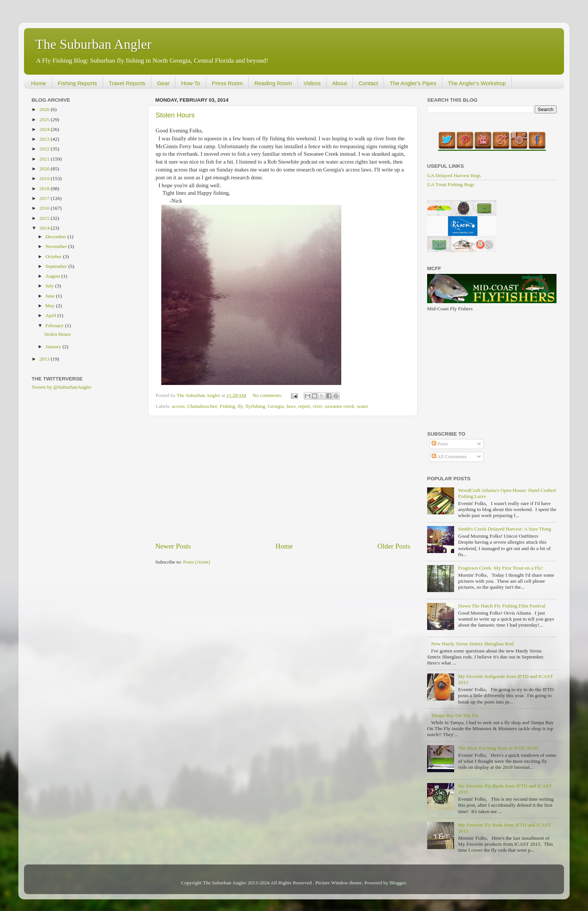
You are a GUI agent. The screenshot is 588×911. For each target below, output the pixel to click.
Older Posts (394, 546)
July (50, 286)
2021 (45, 159)
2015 (45, 218)
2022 (45, 149)
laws (291, 406)
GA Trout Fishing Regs (451, 184)
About (340, 83)
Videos (312, 83)
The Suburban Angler (93, 44)
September (57, 266)
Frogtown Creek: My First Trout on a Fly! (500, 568)
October (54, 256)
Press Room (227, 83)
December (56, 237)
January (54, 347)
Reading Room (273, 83)
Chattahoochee (202, 406)
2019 (45, 178)
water (363, 406)
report (304, 406)
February (55, 325)
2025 (45, 120)
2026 (45, 109)
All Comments (449, 456)
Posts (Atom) (196, 562)
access (178, 406)
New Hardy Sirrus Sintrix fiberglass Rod (472, 644)
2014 (45, 228)
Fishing (227, 406)
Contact (368, 83)
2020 (45, 169)
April (51, 315)
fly (240, 406)
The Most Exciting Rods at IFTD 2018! (498, 748)
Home (39, 83)
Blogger (398, 883)
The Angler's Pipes (413, 83)
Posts (440, 444)
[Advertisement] (283, 479)
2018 (45, 189)
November (57, 246)
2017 (45, 198)
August (53, 276)
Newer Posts (173, 546)
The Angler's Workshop (477, 83)
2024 (45, 129)
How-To (191, 83)
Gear (163, 83)
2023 (45, 139)
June (51, 296)
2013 (45, 359)
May (51, 306)
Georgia (276, 406)
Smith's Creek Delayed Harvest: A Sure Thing (504, 529)
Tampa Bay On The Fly (455, 715)
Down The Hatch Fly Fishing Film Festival (502, 606)
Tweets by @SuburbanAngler (61, 387)
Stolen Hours (175, 115)
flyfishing (255, 406)
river (317, 406)
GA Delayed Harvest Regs (454, 175)
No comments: (268, 395)
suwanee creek (340, 406)
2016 (45, 208)
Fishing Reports (77, 83)
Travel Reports (127, 83)
